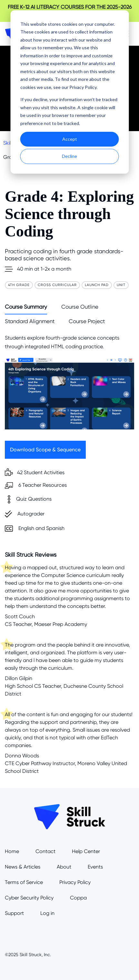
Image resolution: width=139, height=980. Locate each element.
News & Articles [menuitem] (23, 867)
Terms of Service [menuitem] (24, 882)
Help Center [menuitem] (86, 851)
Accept (70, 139)
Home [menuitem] (12, 851)
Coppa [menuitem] (78, 898)
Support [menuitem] (14, 913)
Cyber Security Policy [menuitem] (29, 898)
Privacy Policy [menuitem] (75, 882)
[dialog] (69, 92)
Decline (69, 156)
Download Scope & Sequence (45, 450)
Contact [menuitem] (45, 851)
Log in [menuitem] (47, 913)
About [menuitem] (64, 867)
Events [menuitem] (95, 867)
